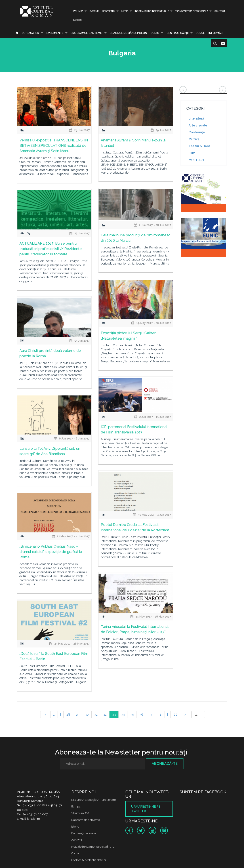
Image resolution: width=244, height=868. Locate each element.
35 (132, 715)
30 (87, 715)
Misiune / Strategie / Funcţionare (94, 800)
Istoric (75, 827)
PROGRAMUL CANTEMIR (87, 33)
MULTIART (197, 160)
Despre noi (109, 11)
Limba (78, 11)
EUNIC (155, 33)
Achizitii (77, 840)
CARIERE (77, 20)
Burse (200, 33)
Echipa (76, 806)
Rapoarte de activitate (86, 820)
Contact (220, 11)
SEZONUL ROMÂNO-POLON (128, 33)
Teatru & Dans (199, 146)
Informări (216, 33)
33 (114, 715)
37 (150, 715)
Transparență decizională (192, 11)
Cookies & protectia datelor (89, 860)
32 (105, 715)
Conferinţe (197, 132)
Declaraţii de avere (84, 833)
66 (175, 715)
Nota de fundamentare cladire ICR (94, 847)
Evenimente (55, 33)
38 (160, 715)
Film (192, 153)
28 (68, 715)
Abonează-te (165, 764)
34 (123, 715)
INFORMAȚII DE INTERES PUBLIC (152, 11)
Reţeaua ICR (30, 33)
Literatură (196, 118)
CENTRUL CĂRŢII (178, 33)
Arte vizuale (198, 125)
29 (78, 715)
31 (96, 715)
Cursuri (94, 11)
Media (125, 11)
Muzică (194, 139)
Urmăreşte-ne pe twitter (146, 809)
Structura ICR (80, 813)
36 (141, 715)
